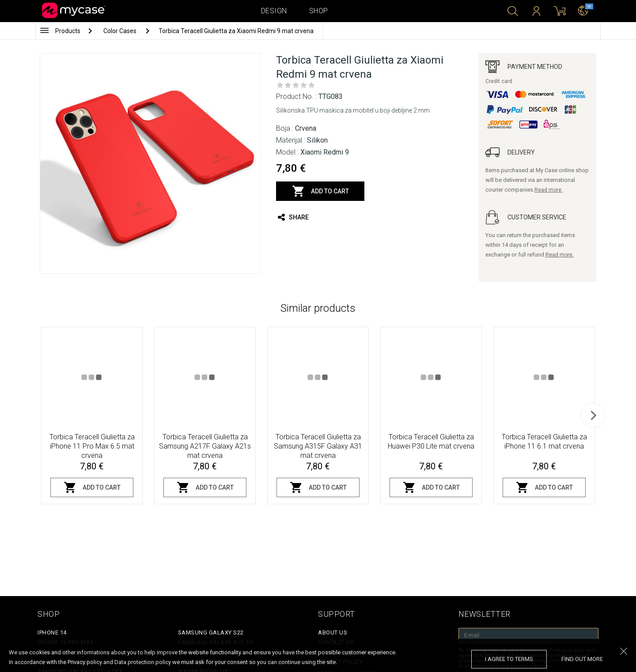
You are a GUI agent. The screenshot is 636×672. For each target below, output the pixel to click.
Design (274, 11)
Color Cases (121, 31)
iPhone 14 (52, 632)
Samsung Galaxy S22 (211, 632)
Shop (319, 11)
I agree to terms (509, 659)
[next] (593, 415)
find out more (582, 659)
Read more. (549, 190)
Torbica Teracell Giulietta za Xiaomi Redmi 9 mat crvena (236, 31)
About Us (333, 632)
